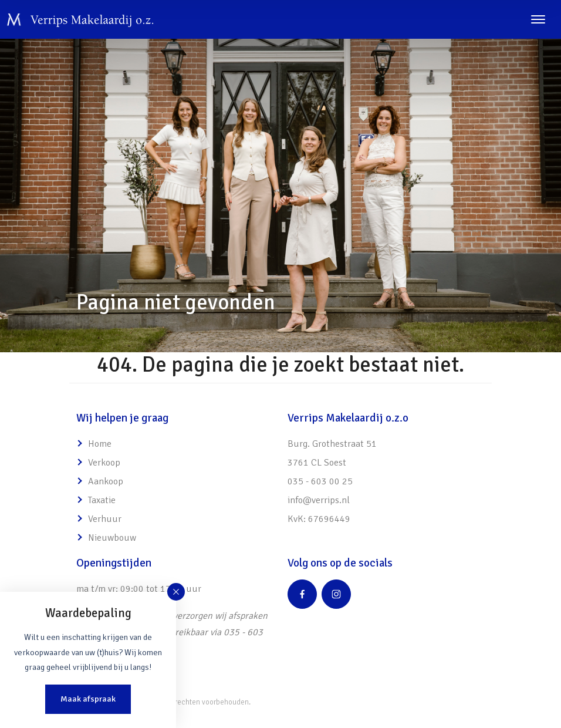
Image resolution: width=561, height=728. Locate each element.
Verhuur (105, 519)
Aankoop (106, 481)
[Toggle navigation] (538, 19)
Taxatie (102, 500)
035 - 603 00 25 (320, 481)
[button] (176, 592)
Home (100, 444)
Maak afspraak (88, 699)
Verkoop (104, 463)
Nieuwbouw (112, 538)
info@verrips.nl (319, 500)
